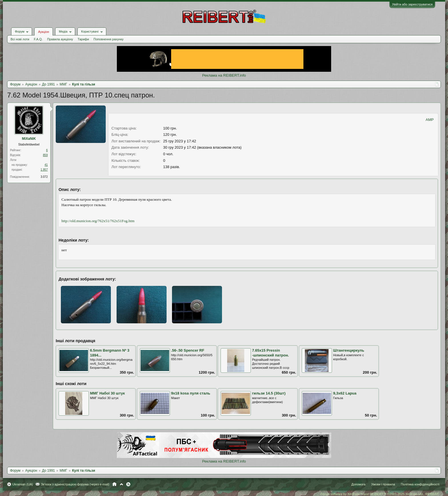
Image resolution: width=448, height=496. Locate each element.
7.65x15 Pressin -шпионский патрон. (270, 353)
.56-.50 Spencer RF (188, 350)
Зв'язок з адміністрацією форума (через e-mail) (75, 484)
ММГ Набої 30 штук (107, 393)
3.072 (44, 177)
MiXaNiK (29, 139)
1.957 (44, 170)
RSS (128, 484)
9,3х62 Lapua (345, 393)
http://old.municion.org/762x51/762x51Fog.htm (98, 221)
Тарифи (83, 39)
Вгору (121, 484)
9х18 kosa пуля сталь (191, 393)
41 (46, 165)
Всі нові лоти (20, 39)
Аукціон (43, 32)
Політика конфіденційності (420, 484)
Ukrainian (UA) (23, 484)
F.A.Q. (38, 39)
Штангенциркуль (349, 350)
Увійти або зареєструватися (412, 4)
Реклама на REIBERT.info (224, 75)
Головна (114, 484)
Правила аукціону (60, 39)
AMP (430, 120)
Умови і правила (383, 484)
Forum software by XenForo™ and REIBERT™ (380, 494)
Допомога (358, 484)
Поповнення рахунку (108, 39)
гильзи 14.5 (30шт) (269, 393)
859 (45, 155)
